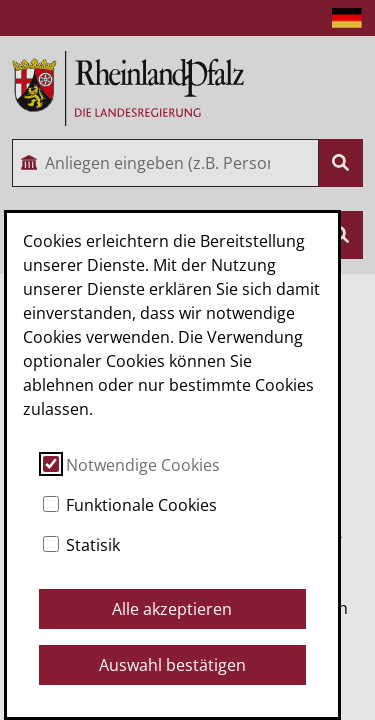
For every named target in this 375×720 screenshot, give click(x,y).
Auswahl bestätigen (172, 665)
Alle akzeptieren (172, 609)
